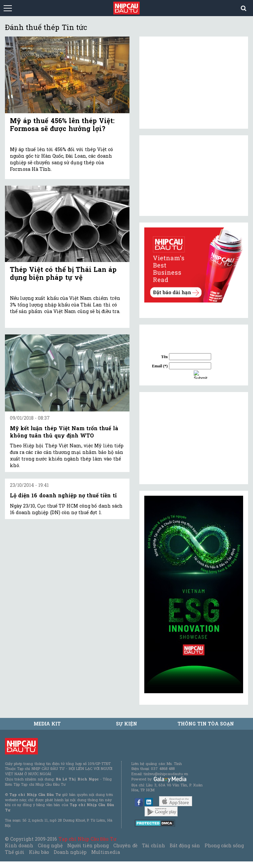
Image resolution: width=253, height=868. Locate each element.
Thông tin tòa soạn (206, 724)
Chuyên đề (125, 845)
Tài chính (154, 845)
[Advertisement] (194, 438)
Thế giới (15, 852)
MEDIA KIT (47, 724)
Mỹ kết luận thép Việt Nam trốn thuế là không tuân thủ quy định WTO (64, 432)
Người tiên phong (88, 845)
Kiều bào (39, 852)
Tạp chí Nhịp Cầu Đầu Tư (87, 839)
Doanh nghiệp (70, 852)
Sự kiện (126, 724)
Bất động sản (185, 845)
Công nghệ (50, 845)
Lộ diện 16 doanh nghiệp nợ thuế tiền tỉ (63, 495)
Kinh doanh (19, 845)
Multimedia (106, 852)
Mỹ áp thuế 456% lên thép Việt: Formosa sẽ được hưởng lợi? (62, 124)
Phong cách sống (224, 845)
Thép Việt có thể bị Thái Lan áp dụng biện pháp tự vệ (63, 273)
